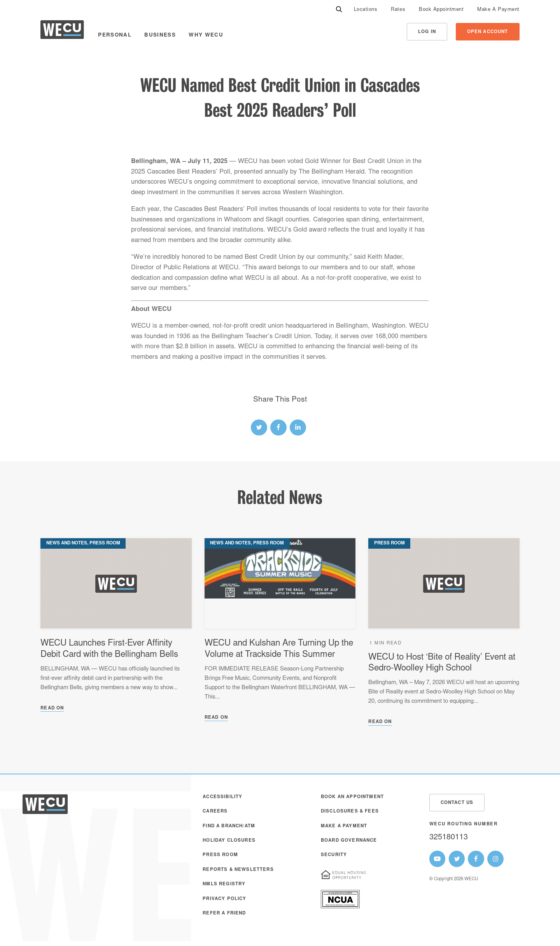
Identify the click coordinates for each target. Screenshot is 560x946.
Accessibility (222, 797)
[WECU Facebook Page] (476, 859)
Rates (398, 10)
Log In (427, 32)
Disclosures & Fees (350, 812)
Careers (215, 812)
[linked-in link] (298, 428)
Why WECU (206, 35)
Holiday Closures (229, 841)
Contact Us (457, 803)
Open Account (488, 32)
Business (160, 35)
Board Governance (349, 841)
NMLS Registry (224, 884)
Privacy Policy (224, 899)
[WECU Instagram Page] (495, 859)
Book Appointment (441, 10)
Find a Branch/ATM (229, 826)
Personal (115, 35)
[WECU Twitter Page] (457, 859)
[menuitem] (366, 10)
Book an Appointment (352, 797)
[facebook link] (278, 428)
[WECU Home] (62, 32)
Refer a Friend (224, 914)
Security (334, 855)
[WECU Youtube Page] (437, 859)
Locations (366, 10)
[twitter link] (259, 428)
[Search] (339, 10)
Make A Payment (498, 10)
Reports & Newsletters (238, 870)
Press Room (220, 855)
